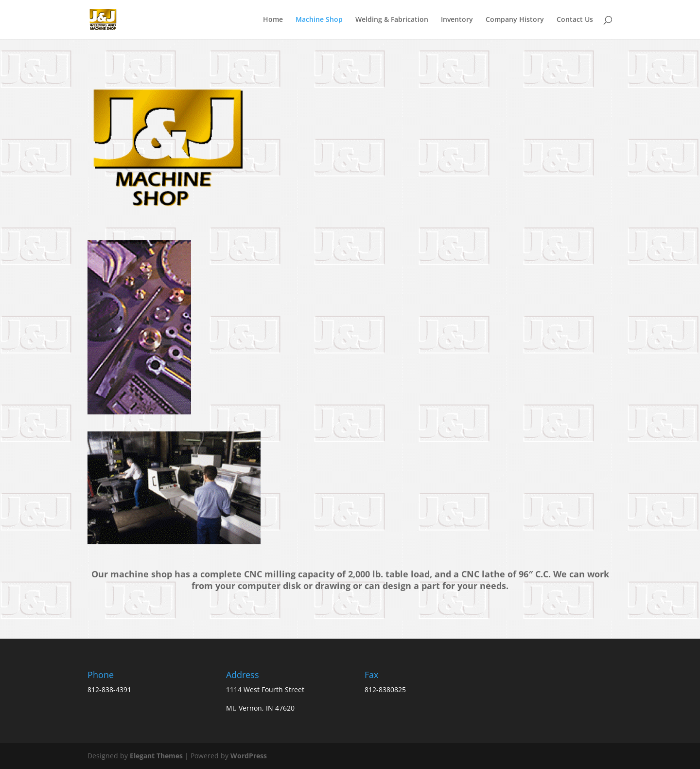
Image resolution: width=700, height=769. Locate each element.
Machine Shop (319, 20)
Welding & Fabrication (392, 20)
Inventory (457, 20)
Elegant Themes (156, 756)
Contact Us (575, 20)
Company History (515, 20)
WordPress (249, 756)
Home (273, 20)
